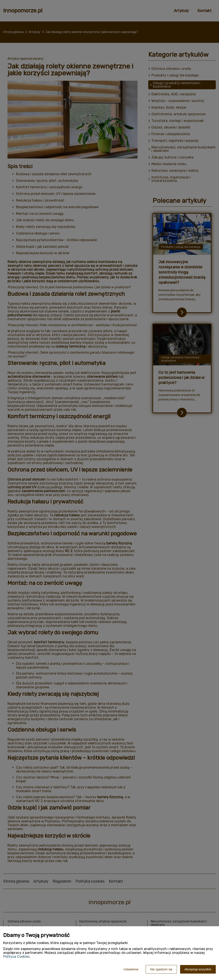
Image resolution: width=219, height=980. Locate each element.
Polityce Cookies (16, 957)
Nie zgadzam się (161, 969)
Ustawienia (131, 969)
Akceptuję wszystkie (198, 969)
